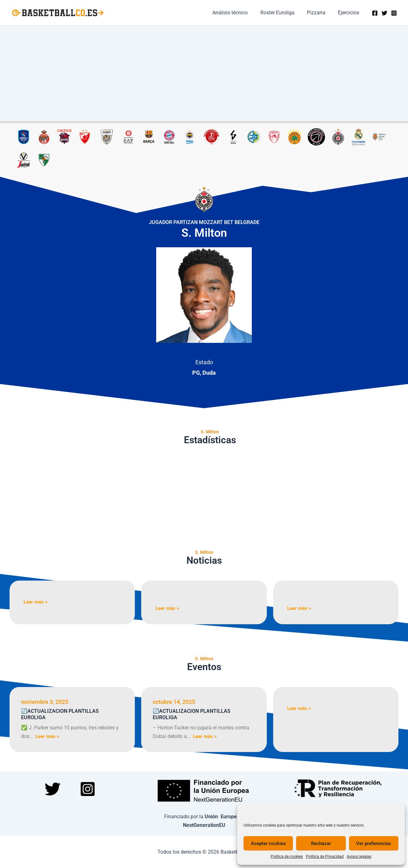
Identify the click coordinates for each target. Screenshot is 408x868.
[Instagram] (394, 13)
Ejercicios (350, 13)
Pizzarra (320, 13)
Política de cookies (287, 857)
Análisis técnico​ (238, 13)
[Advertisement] (204, 74)
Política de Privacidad (325, 857)
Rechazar (321, 843)
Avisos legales (359, 857)
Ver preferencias (374, 843)
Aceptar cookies (268, 843)
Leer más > (36, 602)
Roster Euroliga (283, 13)
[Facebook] (375, 13)
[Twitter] (384, 13)
